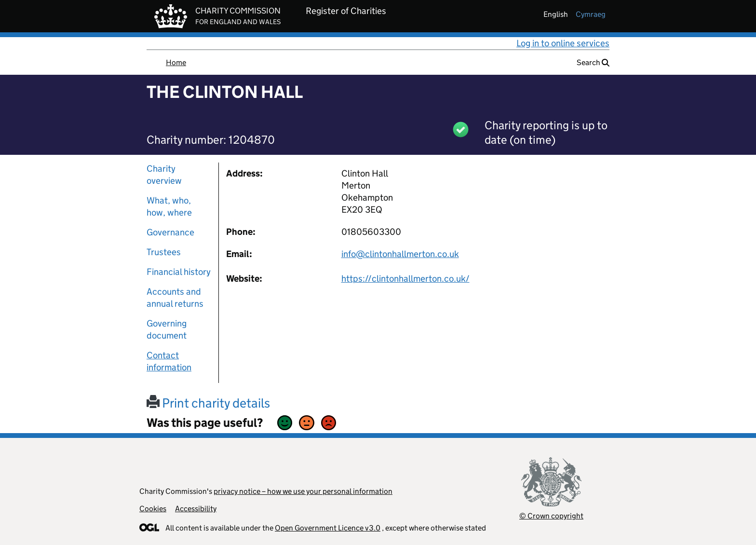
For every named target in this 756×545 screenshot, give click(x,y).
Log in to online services (563, 43)
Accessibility (196, 509)
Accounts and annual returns (175, 298)
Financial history (179, 272)
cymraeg (591, 14)
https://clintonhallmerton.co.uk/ (405, 279)
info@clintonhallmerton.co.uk (400, 254)
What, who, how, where (169, 206)
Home (176, 62)
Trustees (164, 252)
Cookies (153, 509)
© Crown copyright (551, 516)
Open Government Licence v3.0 (328, 528)
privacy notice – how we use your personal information (303, 491)
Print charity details (208, 403)
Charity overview (164, 175)
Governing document (167, 329)
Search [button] (593, 62)
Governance (170, 232)
